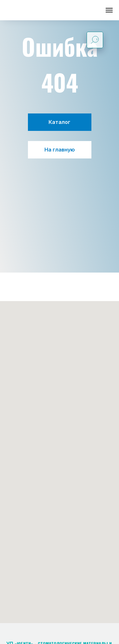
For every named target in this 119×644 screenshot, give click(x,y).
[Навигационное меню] (109, 10)
